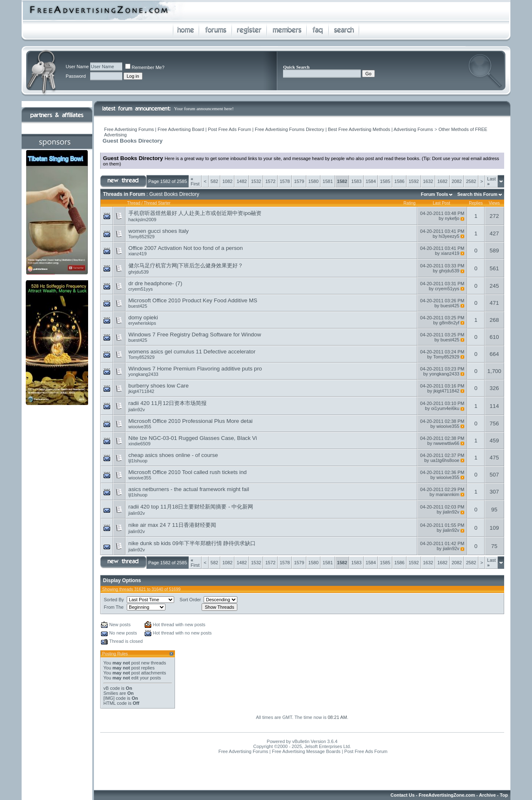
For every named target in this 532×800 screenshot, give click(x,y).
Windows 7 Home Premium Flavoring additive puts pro (195, 369)
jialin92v (137, 410)
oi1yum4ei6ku (445, 408)
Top (504, 795)
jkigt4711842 (141, 391)
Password (76, 76)
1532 (256, 181)
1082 (227, 181)
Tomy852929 (142, 237)
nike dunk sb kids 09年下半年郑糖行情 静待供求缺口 (192, 543)
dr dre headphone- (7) (155, 283)
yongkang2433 (143, 374)
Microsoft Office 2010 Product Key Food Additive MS (193, 300)
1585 (385, 181)
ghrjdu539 (139, 272)
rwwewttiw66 (446, 443)
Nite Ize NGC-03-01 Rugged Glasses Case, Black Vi (193, 438)
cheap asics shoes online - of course (173, 455)
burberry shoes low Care (159, 386)
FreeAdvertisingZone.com (447, 795)
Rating (410, 203)
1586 (399, 181)
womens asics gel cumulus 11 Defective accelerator (192, 352)
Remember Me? (145, 67)
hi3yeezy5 (449, 236)
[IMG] (109, 698)
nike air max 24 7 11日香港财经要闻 (172, 525)
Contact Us (403, 795)
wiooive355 (140, 427)
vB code (112, 688)
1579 (299, 181)
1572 (270, 181)
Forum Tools (434, 194)
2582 (471, 181)
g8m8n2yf (449, 323)
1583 (356, 181)
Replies (476, 203)
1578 (285, 181)
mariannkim (447, 494)
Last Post (441, 203)
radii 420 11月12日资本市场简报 (167, 403)
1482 (241, 181)
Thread (134, 203)
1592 (414, 181)
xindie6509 (139, 444)
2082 (457, 181)
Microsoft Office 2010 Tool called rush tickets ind (188, 472)
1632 (428, 181)
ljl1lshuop (138, 461)
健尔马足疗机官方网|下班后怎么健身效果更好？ (186, 265)
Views (494, 203)
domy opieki (143, 317)
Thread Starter (157, 203)
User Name (77, 67)
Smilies (111, 693)
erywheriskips (142, 323)
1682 (442, 181)
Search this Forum (477, 194)
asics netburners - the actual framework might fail (189, 489)
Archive (487, 795)
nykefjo (452, 218)
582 (214, 181)
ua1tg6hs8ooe (445, 460)
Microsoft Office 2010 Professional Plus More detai (191, 421)
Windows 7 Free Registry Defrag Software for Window (195, 335)
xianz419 (138, 254)
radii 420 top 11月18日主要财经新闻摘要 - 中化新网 (191, 507)
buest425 (138, 306)
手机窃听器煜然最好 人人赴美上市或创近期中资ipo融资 (195, 213)
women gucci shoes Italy (159, 231)
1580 (313, 181)
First (195, 181)
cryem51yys (141, 289)
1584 (371, 181)
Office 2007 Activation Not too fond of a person (186, 248)
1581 (328, 181)
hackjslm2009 (142, 220)
